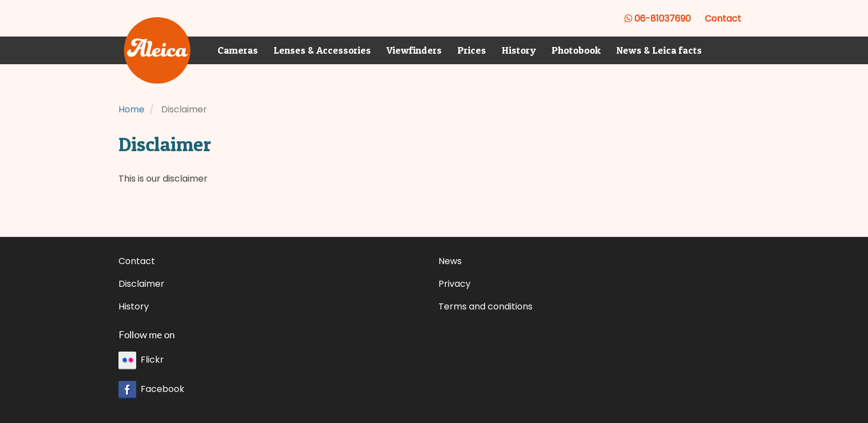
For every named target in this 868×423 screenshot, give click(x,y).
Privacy (454, 284)
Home (131, 109)
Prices (472, 50)
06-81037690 (658, 19)
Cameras (238, 50)
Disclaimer (141, 284)
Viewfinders (414, 50)
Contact (723, 19)
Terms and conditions (485, 306)
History (519, 50)
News (450, 261)
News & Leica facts (659, 50)
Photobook (576, 50)
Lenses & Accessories (322, 50)
